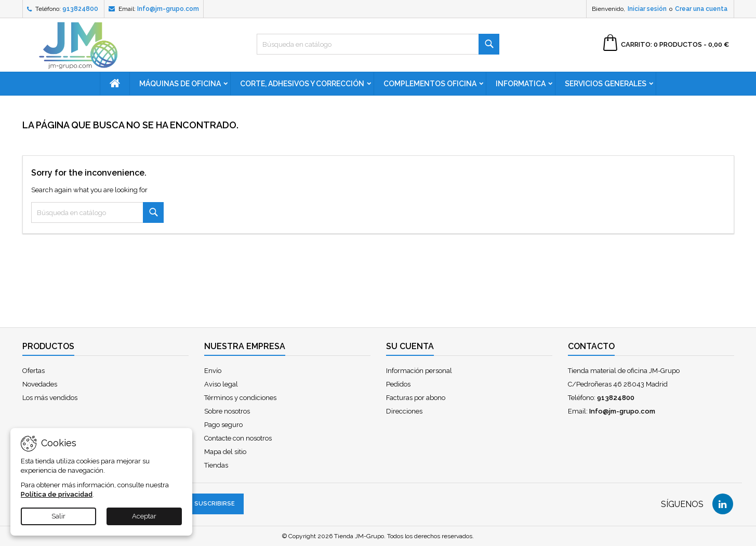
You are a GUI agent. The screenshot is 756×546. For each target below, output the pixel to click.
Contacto (591, 346)
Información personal (419, 371)
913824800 (80, 9)
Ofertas (34, 371)
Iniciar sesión (647, 9)
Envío (213, 371)
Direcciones (404, 411)
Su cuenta (410, 346)
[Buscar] (378, 44)
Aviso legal (221, 384)
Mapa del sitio (225, 452)
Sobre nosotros (227, 411)
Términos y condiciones (240, 398)
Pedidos (398, 384)
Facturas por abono (416, 398)
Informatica (521, 84)
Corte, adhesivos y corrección (302, 84)
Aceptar (144, 516)
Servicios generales (606, 84)
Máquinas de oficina (180, 84)
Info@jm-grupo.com (168, 9)
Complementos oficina (430, 84)
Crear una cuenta (701, 9)
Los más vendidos (50, 398)
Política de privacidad (57, 494)
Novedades (40, 384)
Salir (58, 516)
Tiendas (216, 465)
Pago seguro (223, 425)
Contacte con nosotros (238, 438)
